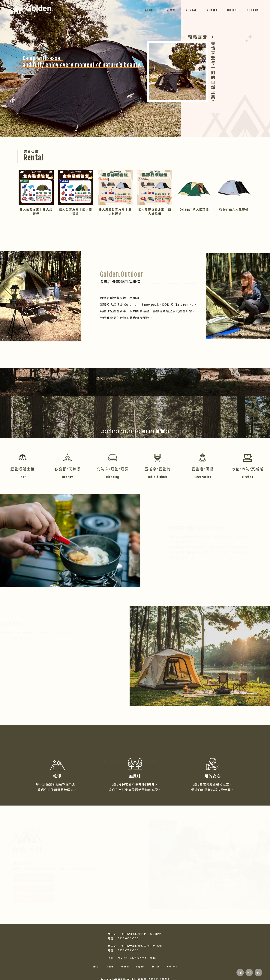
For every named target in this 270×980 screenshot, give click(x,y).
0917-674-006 (128, 938)
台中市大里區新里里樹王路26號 (141, 946)
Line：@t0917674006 (37, 899)
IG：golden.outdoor (36, 888)
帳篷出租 (170, 974)
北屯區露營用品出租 (137, 974)
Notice (156, 967)
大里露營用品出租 (156, 974)
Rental (125, 967)
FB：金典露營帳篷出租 (36, 878)
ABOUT (96, 967)
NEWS (110, 967)
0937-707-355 (128, 950)
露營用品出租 (102, 974)
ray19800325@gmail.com (137, 958)
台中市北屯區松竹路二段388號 (141, 934)
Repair (140, 967)
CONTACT (172, 967)
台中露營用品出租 (118, 974)
